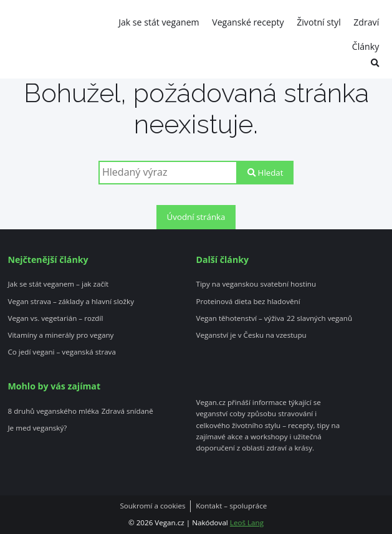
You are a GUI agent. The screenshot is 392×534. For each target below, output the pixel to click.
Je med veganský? (37, 428)
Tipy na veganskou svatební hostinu (256, 284)
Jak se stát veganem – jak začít (58, 284)
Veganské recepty (248, 22)
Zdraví (366, 22)
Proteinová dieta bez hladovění (248, 302)
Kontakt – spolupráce (231, 506)
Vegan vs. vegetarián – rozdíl (55, 318)
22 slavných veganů (319, 318)
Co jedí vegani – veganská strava (61, 352)
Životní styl (319, 22)
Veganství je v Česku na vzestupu (251, 335)
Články (366, 46)
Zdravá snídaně (127, 411)
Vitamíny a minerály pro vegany (60, 335)
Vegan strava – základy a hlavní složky (71, 302)
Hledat (265, 173)
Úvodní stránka (196, 217)
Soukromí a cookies (152, 506)
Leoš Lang (247, 522)
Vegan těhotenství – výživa (241, 318)
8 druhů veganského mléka (53, 411)
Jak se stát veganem (159, 22)
